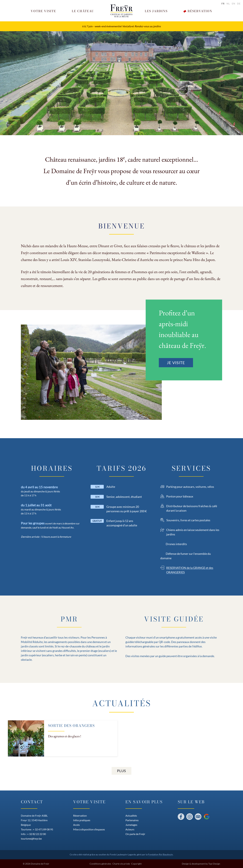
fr (223, 4)
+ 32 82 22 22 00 (36, 834)
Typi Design (214, 864)
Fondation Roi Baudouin (160, 855)
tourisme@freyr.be (31, 839)
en (234, 4)
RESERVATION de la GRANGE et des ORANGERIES (190, 570)
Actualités (122, 703)
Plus (121, 771)
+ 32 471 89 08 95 (43, 829)
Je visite (176, 363)
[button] (43, 11)
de (239, 4)
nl (228, 4)
